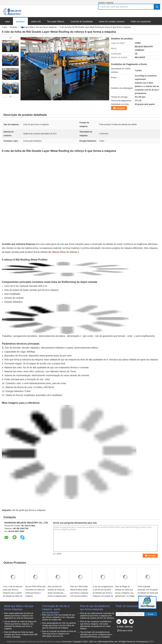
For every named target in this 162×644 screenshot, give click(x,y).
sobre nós (36, 22)
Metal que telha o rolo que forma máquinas (39, 27)
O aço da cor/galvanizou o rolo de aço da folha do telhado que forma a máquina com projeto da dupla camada (103, 593)
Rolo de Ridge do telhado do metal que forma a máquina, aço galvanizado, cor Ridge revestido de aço (125, 593)
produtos (20, 22)
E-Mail (120, 627)
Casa (4, 27)
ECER (151, 642)
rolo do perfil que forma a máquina (29, 510)
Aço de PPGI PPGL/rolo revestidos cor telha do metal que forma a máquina (35, 591)
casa (7, 22)
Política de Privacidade (16, 642)
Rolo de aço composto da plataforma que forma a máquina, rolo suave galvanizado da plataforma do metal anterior (96, 625)
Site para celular (125, 631)
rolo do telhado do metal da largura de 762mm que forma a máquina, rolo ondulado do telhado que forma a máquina (20, 625)
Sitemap (129, 627)
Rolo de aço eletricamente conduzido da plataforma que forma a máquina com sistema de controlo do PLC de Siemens (97, 616)
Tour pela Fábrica (56, 22)
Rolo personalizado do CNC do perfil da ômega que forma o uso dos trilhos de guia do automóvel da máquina (59, 625)
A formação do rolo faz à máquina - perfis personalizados (56, 608)
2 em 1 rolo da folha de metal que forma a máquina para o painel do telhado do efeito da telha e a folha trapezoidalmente (13, 594)
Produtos (14, 27)
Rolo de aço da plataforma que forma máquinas (95, 608)
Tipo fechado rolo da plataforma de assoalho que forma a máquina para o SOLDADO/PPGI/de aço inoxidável (96, 635)
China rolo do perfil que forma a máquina (45, 642)
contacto (121, 108)
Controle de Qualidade (82, 22)
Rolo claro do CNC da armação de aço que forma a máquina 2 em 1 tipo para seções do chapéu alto (59, 617)
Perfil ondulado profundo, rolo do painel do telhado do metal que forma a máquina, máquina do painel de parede (148, 594)
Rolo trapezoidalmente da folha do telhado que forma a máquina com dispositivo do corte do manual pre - (19, 616)
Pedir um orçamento (141, 22)
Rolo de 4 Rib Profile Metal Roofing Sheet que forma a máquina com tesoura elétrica (79, 591)
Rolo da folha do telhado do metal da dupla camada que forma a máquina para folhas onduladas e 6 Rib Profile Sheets (57, 594)
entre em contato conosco (112, 22)
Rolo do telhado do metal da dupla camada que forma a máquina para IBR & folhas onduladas (21, 635)
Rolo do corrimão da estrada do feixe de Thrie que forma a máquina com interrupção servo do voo (59, 634)
